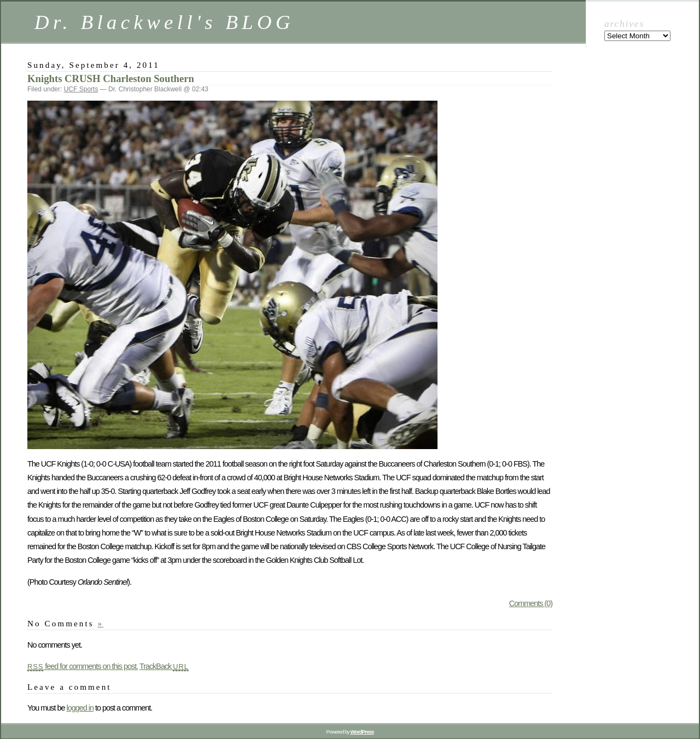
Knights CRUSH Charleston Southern (111, 78)
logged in (80, 708)
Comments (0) (531, 603)
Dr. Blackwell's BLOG (164, 22)
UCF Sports (81, 89)
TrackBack (164, 666)
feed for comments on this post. (83, 666)
